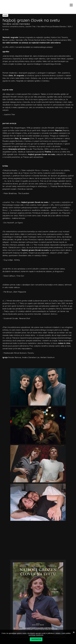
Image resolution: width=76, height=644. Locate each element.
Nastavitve (36, 639)
